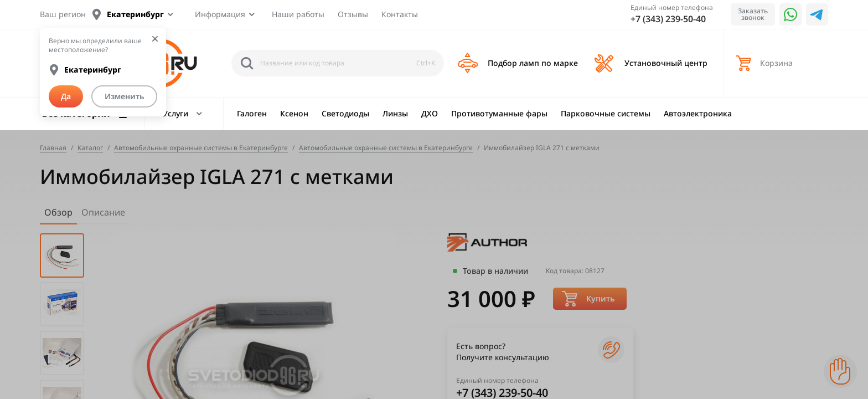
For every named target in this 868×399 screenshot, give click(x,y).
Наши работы (298, 14)
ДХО (430, 113)
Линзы (395, 113)
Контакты (400, 14)
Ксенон (294, 113)
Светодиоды (345, 113)
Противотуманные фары (499, 113)
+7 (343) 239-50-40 (668, 19)
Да (66, 96)
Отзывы (353, 14)
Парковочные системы (606, 113)
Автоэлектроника (698, 113)
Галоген (252, 113)
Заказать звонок (753, 14)
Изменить (124, 96)
